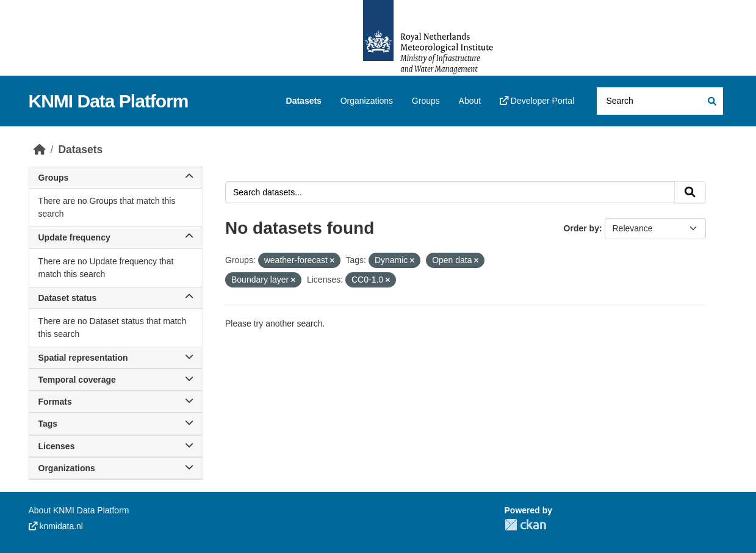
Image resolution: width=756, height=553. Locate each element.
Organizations (367, 101)
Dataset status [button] (116, 298)
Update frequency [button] (116, 237)
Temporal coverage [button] (116, 380)
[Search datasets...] (660, 101)
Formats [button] (116, 402)
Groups (426, 101)
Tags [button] (116, 424)
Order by (581, 228)
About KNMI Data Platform (79, 510)
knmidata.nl (56, 526)
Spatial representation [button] (116, 358)
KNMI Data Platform (109, 101)
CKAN (525, 525)
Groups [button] (116, 178)
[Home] (40, 150)
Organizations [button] (116, 468)
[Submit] (711, 101)
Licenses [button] (116, 446)
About (470, 101)
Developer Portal (537, 101)
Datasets (304, 101)
